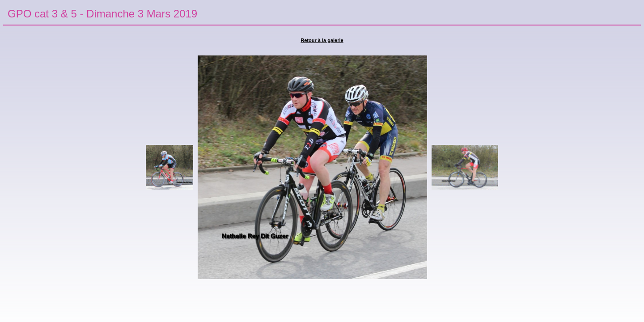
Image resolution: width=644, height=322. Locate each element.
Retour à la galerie (322, 40)
